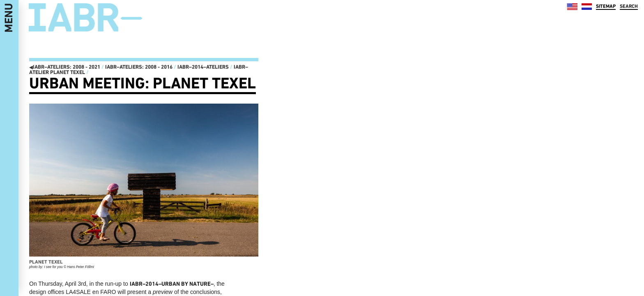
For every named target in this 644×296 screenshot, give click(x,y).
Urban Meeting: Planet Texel (143, 83)
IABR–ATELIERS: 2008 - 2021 (65, 67)
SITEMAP (606, 6)
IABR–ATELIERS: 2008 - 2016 (139, 67)
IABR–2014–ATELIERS (203, 67)
